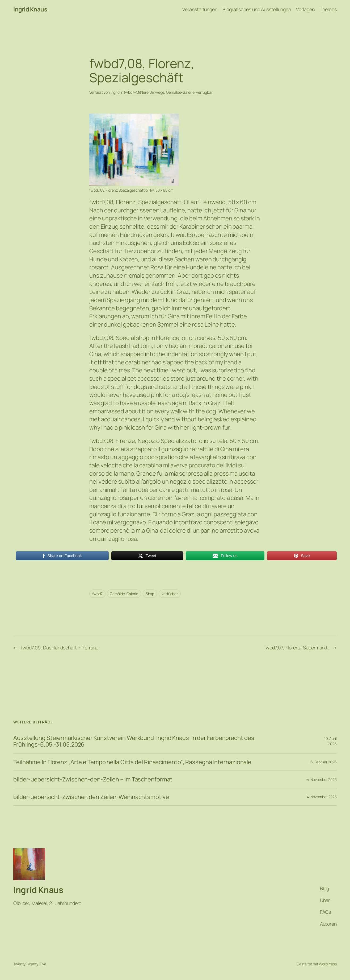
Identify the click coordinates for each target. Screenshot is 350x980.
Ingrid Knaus (30, 9)
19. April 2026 (330, 741)
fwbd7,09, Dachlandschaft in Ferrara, (60, 648)
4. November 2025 (322, 779)
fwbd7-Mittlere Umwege (144, 92)
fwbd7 (97, 594)
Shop (150, 594)
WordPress (328, 964)
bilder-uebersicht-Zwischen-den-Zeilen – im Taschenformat (93, 779)
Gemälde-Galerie (180, 92)
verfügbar (204, 92)
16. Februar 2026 (323, 762)
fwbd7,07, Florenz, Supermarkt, (297, 648)
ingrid (115, 92)
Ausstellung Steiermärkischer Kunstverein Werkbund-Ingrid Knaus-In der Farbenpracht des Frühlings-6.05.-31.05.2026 (134, 741)
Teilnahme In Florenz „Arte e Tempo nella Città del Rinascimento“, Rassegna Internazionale (132, 762)
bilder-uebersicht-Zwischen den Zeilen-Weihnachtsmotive (91, 797)
